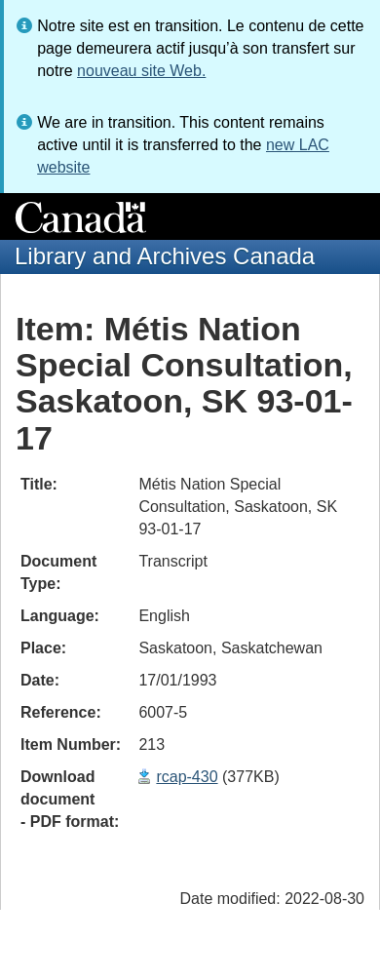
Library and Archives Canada (165, 256)
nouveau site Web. (141, 71)
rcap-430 (187, 777)
